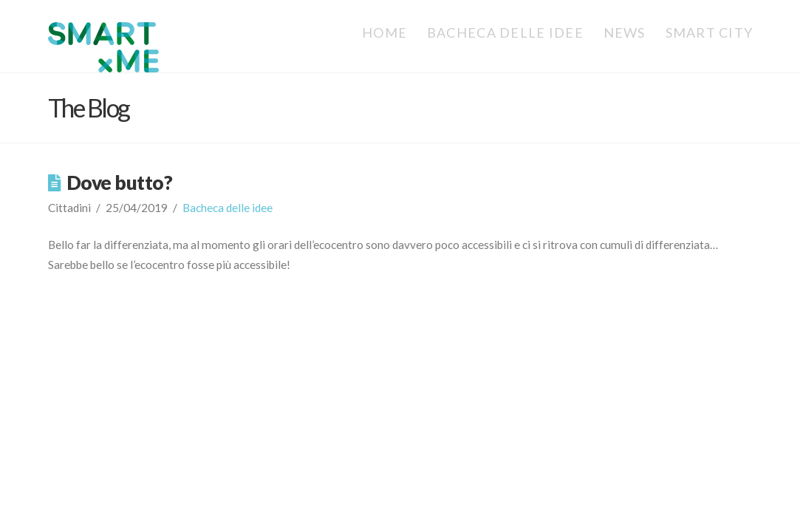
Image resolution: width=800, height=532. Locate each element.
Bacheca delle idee (228, 208)
